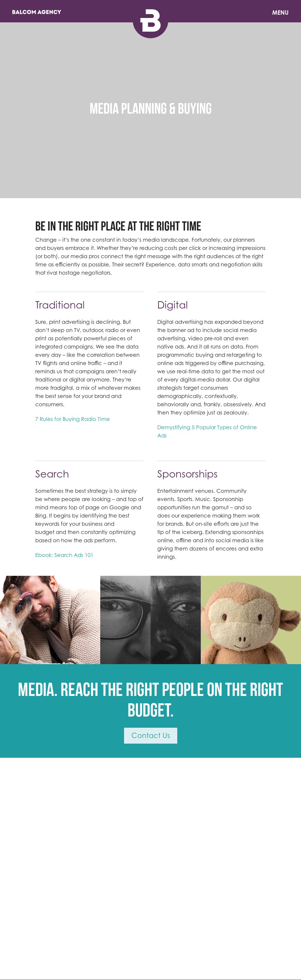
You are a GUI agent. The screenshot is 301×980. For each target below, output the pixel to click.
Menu (280, 13)
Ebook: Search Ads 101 (64, 555)
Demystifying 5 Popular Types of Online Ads (207, 431)
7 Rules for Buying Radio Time (73, 419)
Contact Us (151, 736)
